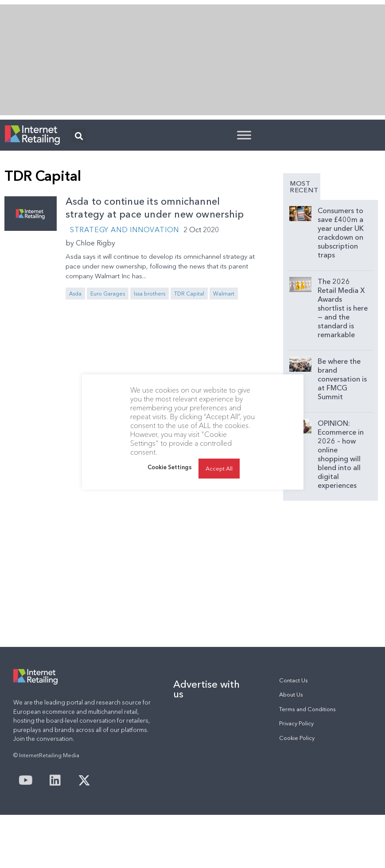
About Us (291, 695)
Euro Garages (108, 294)
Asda (75, 294)
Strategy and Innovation (124, 230)
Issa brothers (150, 294)
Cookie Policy (297, 738)
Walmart (224, 294)
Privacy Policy (296, 723)
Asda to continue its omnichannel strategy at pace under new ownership (155, 208)
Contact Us (294, 680)
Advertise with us (206, 689)
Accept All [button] (219, 482)
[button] (79, 136)
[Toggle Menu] (244, 135)
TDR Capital (189, 294)
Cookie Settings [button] (170, 480)
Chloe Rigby (95, 243)
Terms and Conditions (307, 709)
